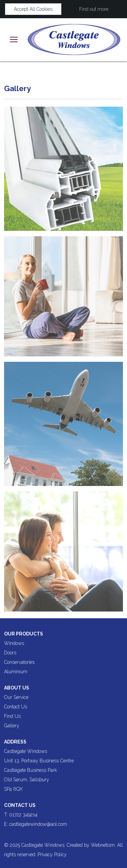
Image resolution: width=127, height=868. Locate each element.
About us (17, 688)
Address (15, 742)
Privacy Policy (52, 855)
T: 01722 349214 (21, 815)
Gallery (12, 726)
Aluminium (16, 672)
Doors (10, 653)
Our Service (16, 697)
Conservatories (19, 662)
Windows (14, 643)
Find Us (12, 716)
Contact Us (16, 707)
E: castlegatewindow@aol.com (36, 824)
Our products (24, 634)
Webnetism (103, 845)
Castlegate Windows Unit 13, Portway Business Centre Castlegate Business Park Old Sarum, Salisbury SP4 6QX (39, 770)
